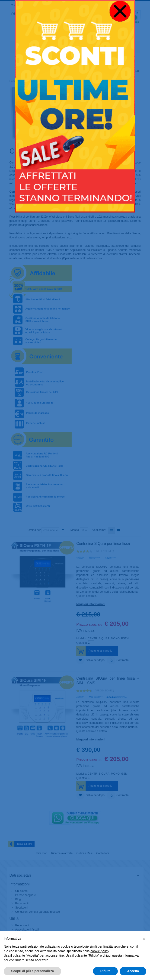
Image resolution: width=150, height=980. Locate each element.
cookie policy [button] (100, 951)
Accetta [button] (133, 971)
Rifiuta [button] (105, 971)
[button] (144, 939)
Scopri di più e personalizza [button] (32, 971)
